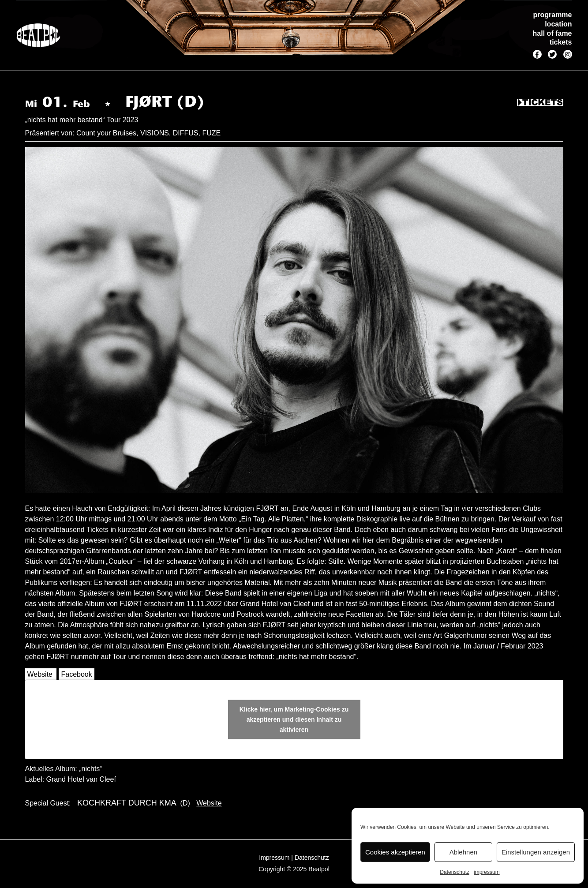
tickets (561, 42)
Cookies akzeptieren (395, 852)
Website (40, 674)
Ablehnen (463, 852)
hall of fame (552, 33)
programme (552, 15)
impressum (487, 872)
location (558, 24)
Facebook (76, 674)
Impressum (274, 858)
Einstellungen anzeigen (536, 852)
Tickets (540, 103)
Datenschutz (455, 872)
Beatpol (319, 869)
